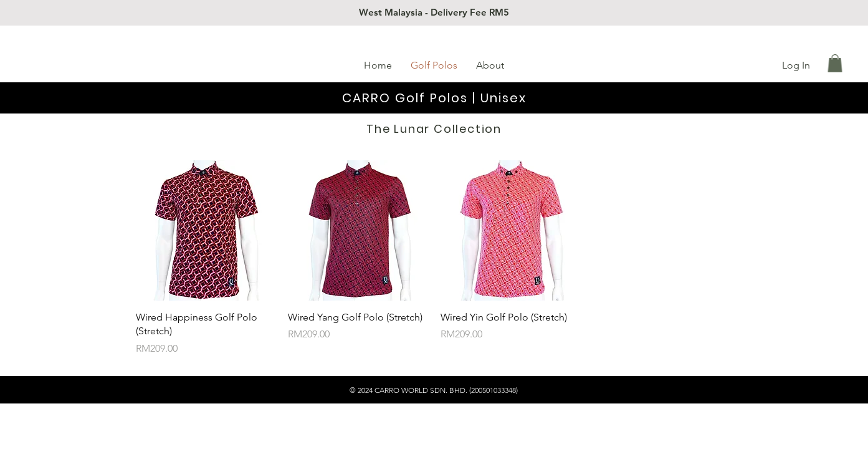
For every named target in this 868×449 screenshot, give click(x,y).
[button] (835, 63)
